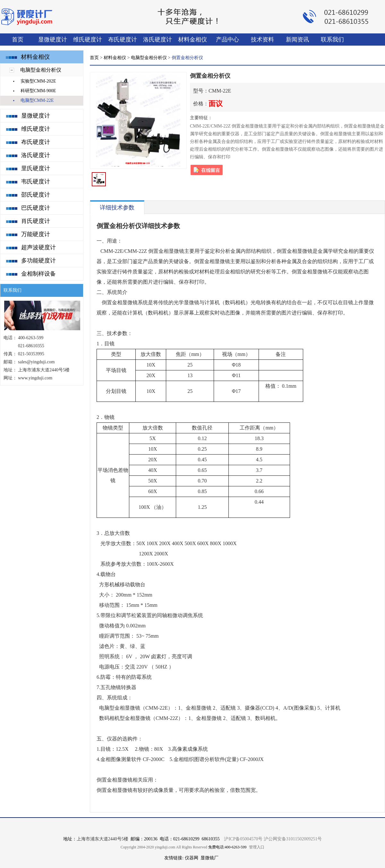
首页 (18, 40)
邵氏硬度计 (36, 195)
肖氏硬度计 (36, 221)
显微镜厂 (210, 858)
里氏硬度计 (36, 168)
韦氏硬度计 (36, 182)
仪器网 (192, 858)
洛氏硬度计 (158, 40)
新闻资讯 (297, 40)
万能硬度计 (36, 234)
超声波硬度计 (38, 247)
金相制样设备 (38, 274)
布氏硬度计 (123, 40)
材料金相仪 (193, 40)
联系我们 (332, 40)
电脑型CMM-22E (37, 100)
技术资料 (262, 40)
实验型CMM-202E (38, 81)
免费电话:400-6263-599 (227, 847)
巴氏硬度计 (36, 208)
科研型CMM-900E (38, 91)
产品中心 (227, 40)
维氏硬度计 (88, 40)
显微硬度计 (53, 40)
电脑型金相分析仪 (41, 70)
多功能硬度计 (38, 261)
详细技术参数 (117, 208)
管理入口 (257, 847)
